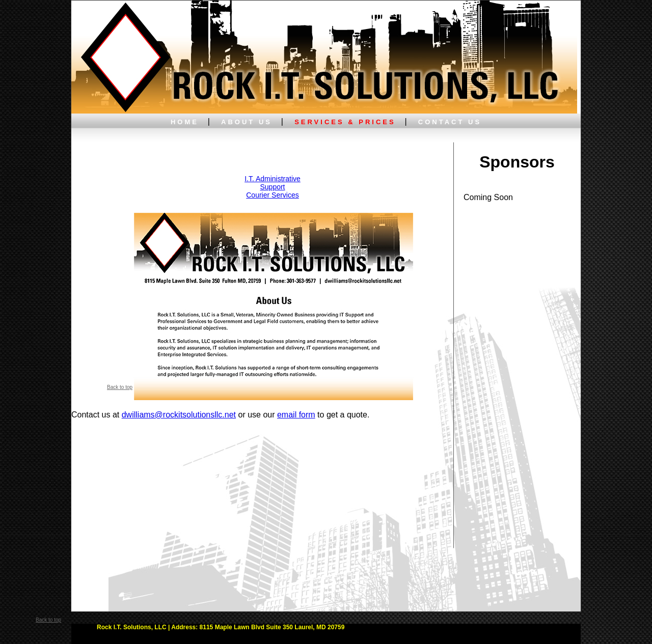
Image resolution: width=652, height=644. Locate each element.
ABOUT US (247, 122)
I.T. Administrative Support (273, 183)
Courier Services (272, 195)
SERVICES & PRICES (345, 122)
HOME (185, 122)
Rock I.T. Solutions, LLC (132, 627)
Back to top (120, 387)
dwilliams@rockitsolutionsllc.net (179, 415)
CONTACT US (450, 122)
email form (296, 415)
